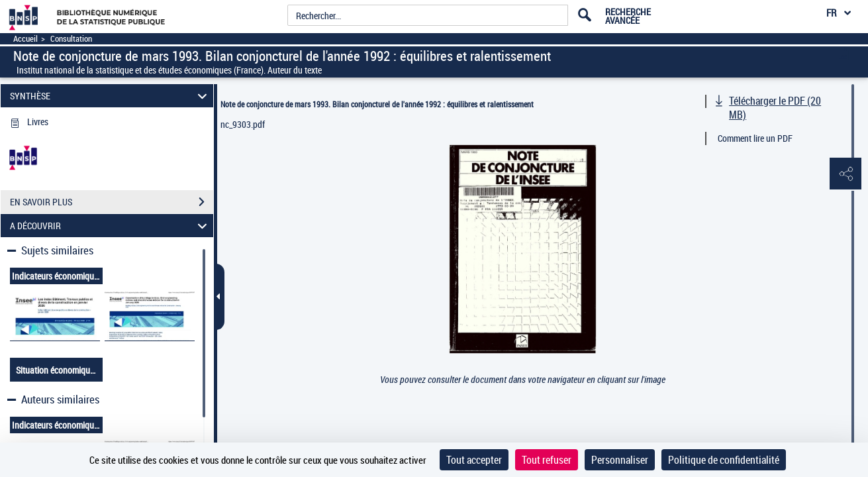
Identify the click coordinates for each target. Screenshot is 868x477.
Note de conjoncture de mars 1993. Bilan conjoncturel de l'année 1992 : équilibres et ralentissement (377, 104)
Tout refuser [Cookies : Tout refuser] (547, 460)
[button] (845, 174)
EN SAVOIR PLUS (112, 202)
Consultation (71, 39)
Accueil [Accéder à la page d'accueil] (25, 39)
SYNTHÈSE (110, 96)
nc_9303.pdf (243, 124)
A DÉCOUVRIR (110, 226)
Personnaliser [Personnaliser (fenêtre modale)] (620, 460)
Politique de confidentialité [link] (724, 460)
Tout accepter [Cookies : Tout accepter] (474, 460)
